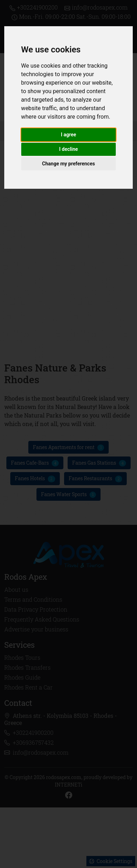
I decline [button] (68, 149)
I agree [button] (68, 135)
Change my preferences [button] (68, 164)
